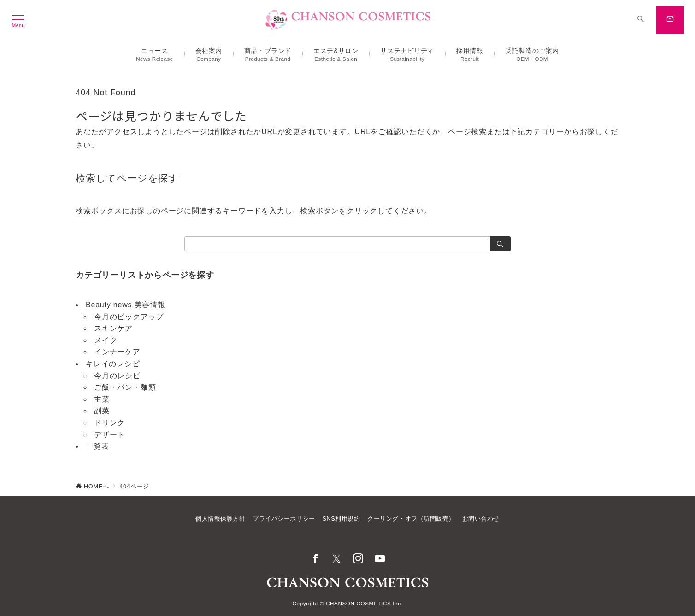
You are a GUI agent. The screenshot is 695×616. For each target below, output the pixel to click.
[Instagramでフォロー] (358, 560)
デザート (109, 435)
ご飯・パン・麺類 (125, 387)
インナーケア (117, 352)
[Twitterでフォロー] (337, 560)
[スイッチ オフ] (641, 20)
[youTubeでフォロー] (380, 560)
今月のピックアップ (129, 317)
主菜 (102, 399)
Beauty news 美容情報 (126, 305)
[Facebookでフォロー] (315, 560)
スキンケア (113, 328)
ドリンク (109, 423)
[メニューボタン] (18, 20)
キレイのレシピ (113, 364)
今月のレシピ (117, 376)
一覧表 (97, 446)
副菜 (102, 411)
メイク (106, 340)
